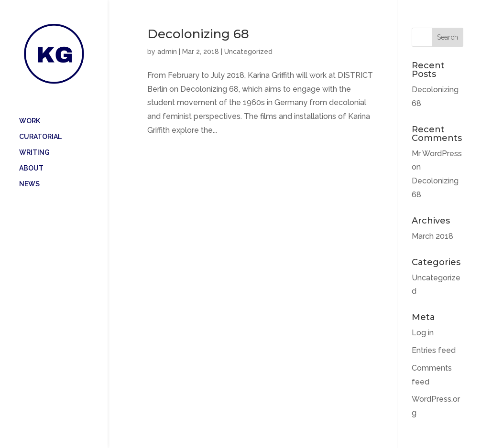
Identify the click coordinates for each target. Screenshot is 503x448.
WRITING (34, 139)
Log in (423, 333)
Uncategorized (248, 52)
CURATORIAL (40, 123)
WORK (30, 107)
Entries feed (434, 350)
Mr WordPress (437, 154)
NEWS (29, 170)
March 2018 (432, 236)
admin (167, 52)
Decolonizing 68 (198, 34)
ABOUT (31, 155)
